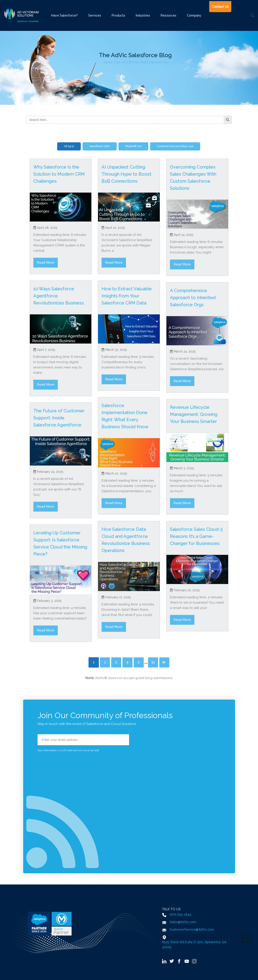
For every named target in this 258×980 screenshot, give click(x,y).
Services (95, 15)
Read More (46, 263)
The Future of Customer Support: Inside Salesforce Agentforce (59, 418)
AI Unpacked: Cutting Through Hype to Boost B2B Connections (126, 174)
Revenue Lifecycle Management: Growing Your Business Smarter (194, 414)
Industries (143, 15)
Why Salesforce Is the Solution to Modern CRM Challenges (59, 174)
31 (153, 662)
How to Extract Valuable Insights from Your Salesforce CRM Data (127, 296)
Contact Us (220, 7)
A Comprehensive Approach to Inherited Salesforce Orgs (193, 298)
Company (194, 15)
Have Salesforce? (64, 15)
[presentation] (71, 762)
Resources (169, 15)
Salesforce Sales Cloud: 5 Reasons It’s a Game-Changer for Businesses (196, 536)
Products (118, 15)
